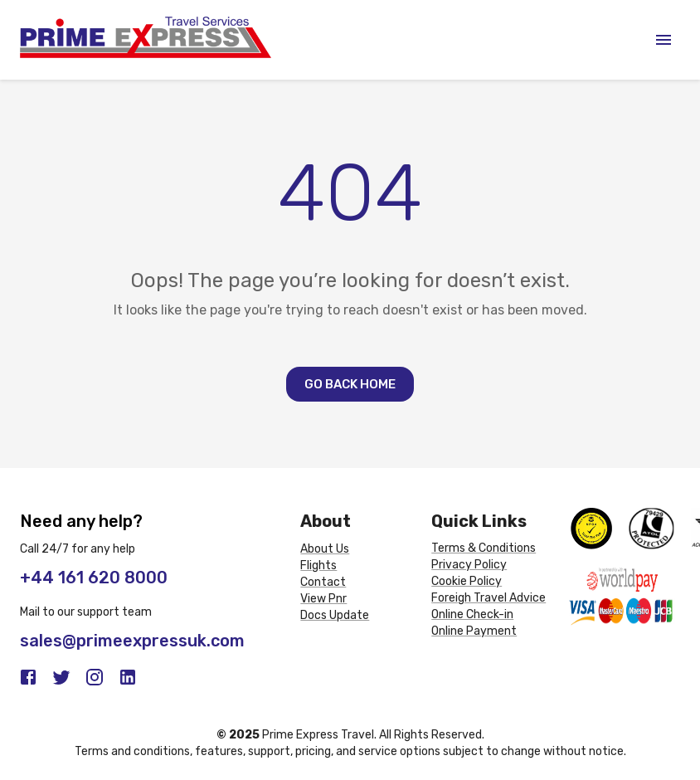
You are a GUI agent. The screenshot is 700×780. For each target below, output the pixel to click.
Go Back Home (350, 384)
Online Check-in (472, 614)
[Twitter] (61, 677)
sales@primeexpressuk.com (132, 641)
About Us (325, 549)
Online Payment (474, 631)
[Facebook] (28, 677)
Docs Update (335, 615)
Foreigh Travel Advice (489, 598)
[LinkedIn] (128, 677)
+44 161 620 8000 (94, 578)
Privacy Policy (469, 565)
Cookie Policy (467, 581)
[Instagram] (95, 677)
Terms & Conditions (484, 548)
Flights (318, 565)
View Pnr (323, 599)
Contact (323, 582)
